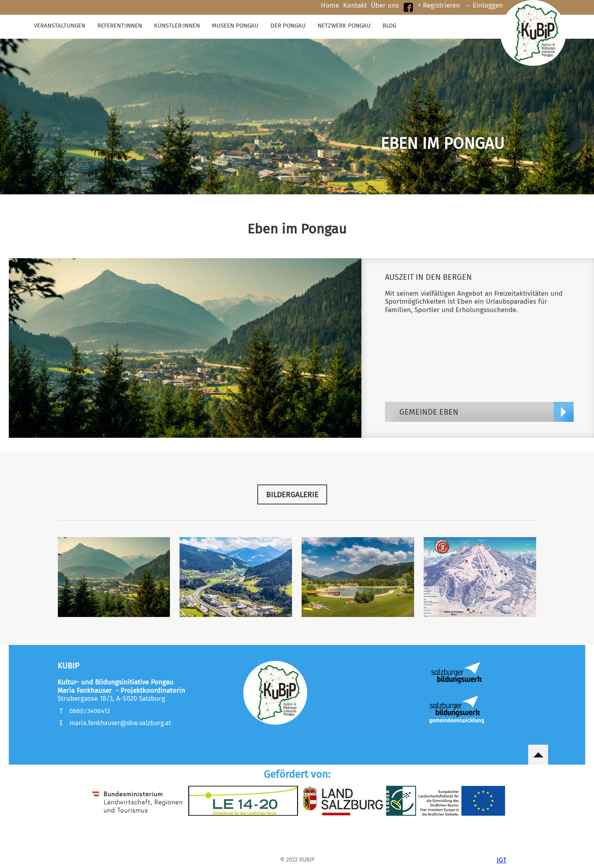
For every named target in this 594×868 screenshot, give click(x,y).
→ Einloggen (483, 5)
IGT (502, 859)
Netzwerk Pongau (344, 26)
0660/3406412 (90, 711)
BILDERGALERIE (292, 495)
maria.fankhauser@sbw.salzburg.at (120, 723)
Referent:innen (120, 26)
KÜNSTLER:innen (177, 26)
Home (330, 5)
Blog (389, 26)
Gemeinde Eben (429, 412)
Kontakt (355, 5)
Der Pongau (288, 26)
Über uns (385, 5)
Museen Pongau (235, 26)
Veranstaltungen (60, 26)
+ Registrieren (439, 5)
